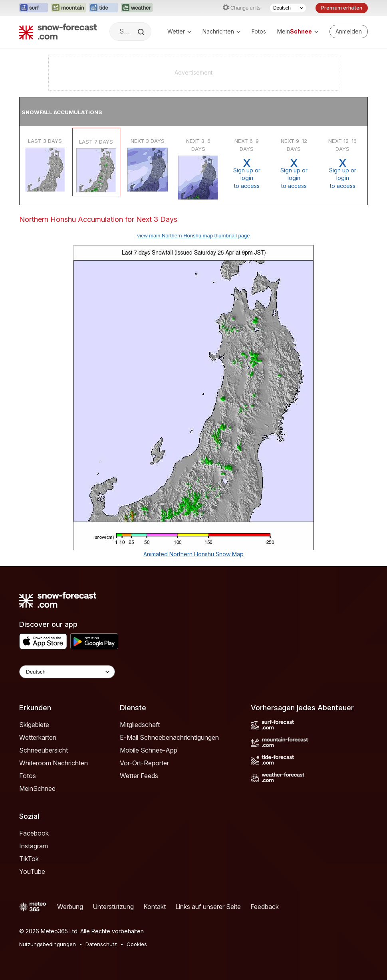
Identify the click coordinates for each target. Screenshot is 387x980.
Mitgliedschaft (140, 725)
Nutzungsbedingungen (48, 944)
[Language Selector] (67, 672)
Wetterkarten (38, 737)
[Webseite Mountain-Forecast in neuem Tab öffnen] (68, 8)
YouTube (32, 871)
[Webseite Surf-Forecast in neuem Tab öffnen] (34, 8)
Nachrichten (221, 31)
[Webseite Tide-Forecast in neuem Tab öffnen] (103, 8)
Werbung (70, 907)
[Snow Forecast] (58, 32)
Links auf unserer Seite (208, 907)
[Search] (142, 32)
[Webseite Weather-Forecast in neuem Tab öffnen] (137, 8)
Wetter (179, 31)
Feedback (265, 907)
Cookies (137, 944)
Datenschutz (101, 944)
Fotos (259, 31)
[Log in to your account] (349, 32)
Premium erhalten (342, 8)
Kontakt (155, 907)
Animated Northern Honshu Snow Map (193, 554)
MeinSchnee (37, 788)
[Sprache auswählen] (288, 8)
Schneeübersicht (44, 750)
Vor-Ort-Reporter (144, 763)
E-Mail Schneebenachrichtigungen (169, 737)
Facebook (34, 833)
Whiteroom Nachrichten (54, 763)
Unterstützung (113, 907)
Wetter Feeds (139, 776)
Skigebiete (34, 725)
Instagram (34, 846)
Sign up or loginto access (246, 173)
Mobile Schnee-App (149, 750)
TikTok (29, 859)
